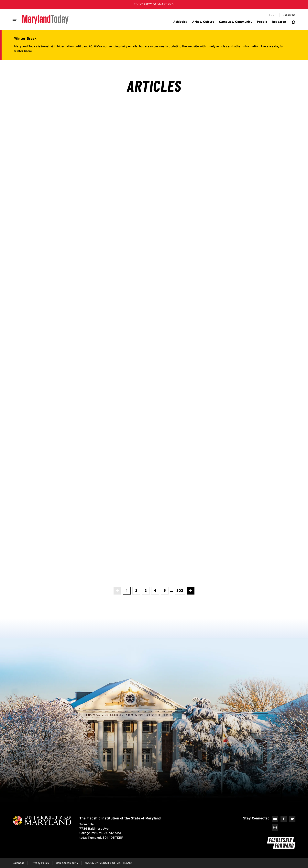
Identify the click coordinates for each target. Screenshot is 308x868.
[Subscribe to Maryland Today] (289, 15)
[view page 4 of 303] (155, 591)
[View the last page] (180, 591)
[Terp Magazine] (273, 15)
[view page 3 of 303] (146, 591)
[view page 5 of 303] (165, 591)
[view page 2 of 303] (136, 591)
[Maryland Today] (45, 19)
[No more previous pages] (117, 591)
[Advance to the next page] (191, 591)
